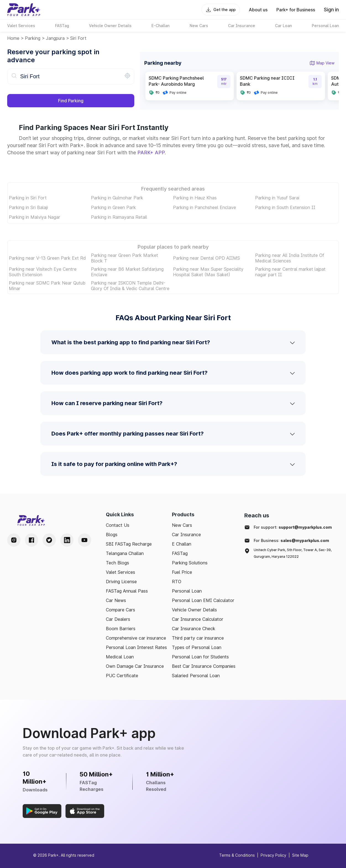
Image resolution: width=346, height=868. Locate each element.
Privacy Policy (273, 855)
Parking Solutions (190, 563)
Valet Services (120, 572)
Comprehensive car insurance (136, 638)
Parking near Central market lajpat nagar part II (290, 272)
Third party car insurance (198, 638)
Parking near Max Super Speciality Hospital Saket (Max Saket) (208, 272)
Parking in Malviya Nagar (35, 217)
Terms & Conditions (237, 855)
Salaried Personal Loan (196, 676)
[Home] (24, 10)
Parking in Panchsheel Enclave (205, 207)
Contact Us (118, 525)
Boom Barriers (121, 629)
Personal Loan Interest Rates (136, 647)
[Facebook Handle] (32, 540)
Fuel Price (182, 572)
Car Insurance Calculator (198, 619)
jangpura (55, 38)
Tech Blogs (117, 563)
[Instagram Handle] (14, 540)
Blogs (112, 535)
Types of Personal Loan (197, 647)
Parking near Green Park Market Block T (124, 258)
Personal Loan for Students (200, 657)
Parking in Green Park (113, 207)
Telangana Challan (125, 553)
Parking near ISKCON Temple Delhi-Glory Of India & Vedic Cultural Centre (130, 286)
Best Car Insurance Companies (204, 666)
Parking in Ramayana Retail (119, 217)
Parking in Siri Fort (28, 198)
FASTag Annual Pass (127, 591)
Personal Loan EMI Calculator (203, 600)
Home (13, 38)
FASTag (180, 553)
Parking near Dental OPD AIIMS (206, 258)
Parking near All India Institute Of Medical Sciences (290, 258)
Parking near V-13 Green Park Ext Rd (47, 258)
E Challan (182, 544)
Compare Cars (120, 610)
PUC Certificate (122, 676)
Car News (116, 600)
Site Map (300, 855)
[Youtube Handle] (85, 540)
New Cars (182, 525)
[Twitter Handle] (49, 540)
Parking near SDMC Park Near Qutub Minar (47, 286)
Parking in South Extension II (285, 207)
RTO (177, 582)
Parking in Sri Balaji (28, 207)
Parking (33, 38)
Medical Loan (120, 657)
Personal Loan (187, 591)
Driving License (121, 582)
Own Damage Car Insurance (135, 666)
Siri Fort (78, 38)
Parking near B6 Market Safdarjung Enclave (127, 272)
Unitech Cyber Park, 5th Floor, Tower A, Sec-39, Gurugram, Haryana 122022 (293, 553)
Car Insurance (186, 535)
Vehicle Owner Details (194, 610)
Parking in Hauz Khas (195, 198)
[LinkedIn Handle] (67, 540)
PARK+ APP (151, 153)
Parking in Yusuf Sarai (277, 198)
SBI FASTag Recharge (129, 544)
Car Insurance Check (194, 629)
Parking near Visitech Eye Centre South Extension (43, 272)
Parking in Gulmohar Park (117, 198)
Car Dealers (118, 619)
